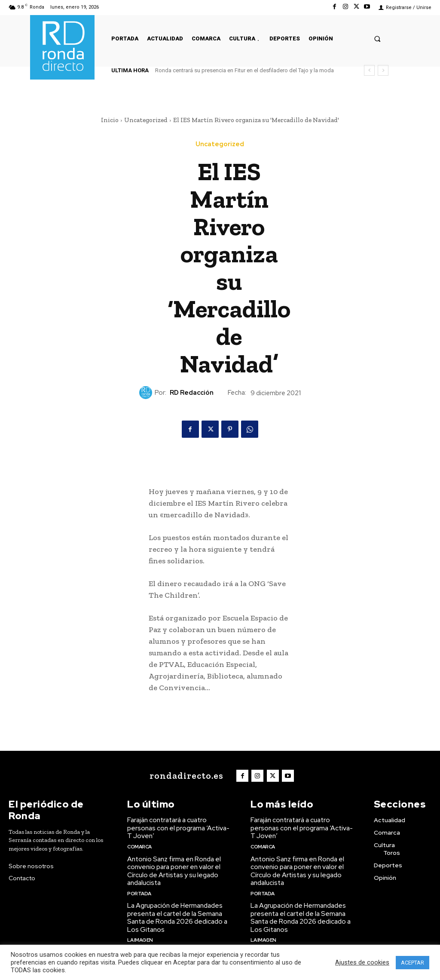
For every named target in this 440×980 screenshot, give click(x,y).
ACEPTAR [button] (412, 963)
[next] (383, 70)
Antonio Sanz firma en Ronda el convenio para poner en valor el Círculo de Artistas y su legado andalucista (173, 869)
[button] (377, 38)
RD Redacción (192, 393)
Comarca (139, 845)
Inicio (110, 120)
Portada (139, 890)
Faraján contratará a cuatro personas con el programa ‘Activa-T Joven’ (180, 827)
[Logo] (186, 775)
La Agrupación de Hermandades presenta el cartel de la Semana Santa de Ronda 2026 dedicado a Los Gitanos (177, 914)
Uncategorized (146, 120)
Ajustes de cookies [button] (362, 962)
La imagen (140, 936)
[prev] (369, 70)
